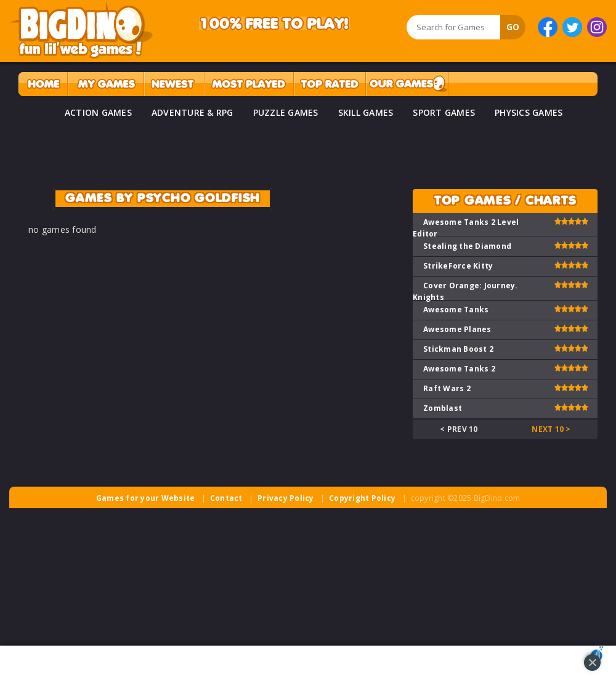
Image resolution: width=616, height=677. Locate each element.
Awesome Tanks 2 (459, 369)
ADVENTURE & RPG (192, 112)
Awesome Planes (457, 329)
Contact (226, 498)
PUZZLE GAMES (286, 112)
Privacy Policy (286, 498)
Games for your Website (146, 498)
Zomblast (443, 408)
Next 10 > (551, 429)
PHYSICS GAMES (529, 112)
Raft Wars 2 (447, 388)
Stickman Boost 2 (458, 349)
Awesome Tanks (456, 310)
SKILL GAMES (366, 112)
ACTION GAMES (98, 112)
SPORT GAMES (444, 112)
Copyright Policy (362, 498)
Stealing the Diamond (467, 246)
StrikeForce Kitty (458, 266)
